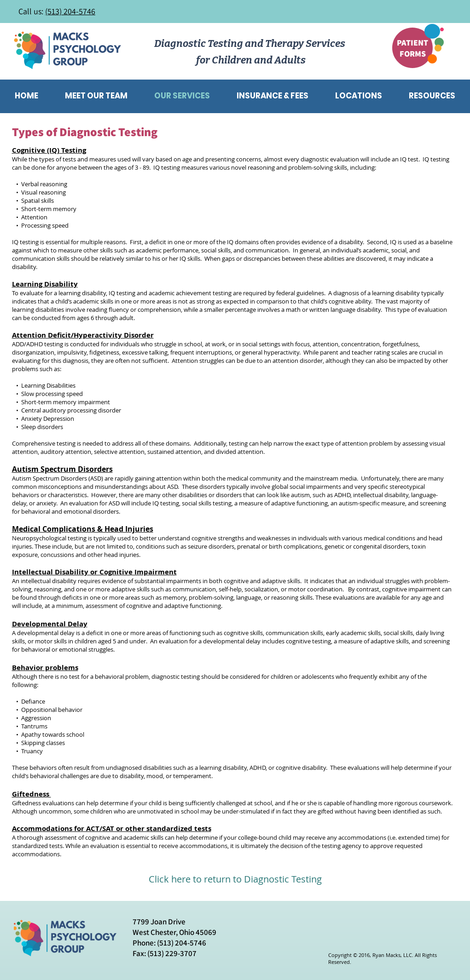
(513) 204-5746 (70, 11)
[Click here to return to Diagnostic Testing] (235, 879)
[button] (432, 96)
